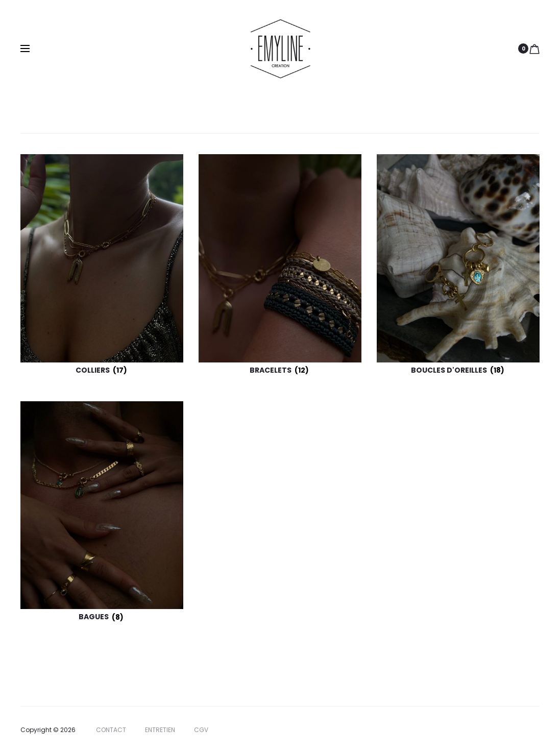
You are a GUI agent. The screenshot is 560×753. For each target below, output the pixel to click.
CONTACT (111, 730)
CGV (201, 730)
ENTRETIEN (160, 730)
